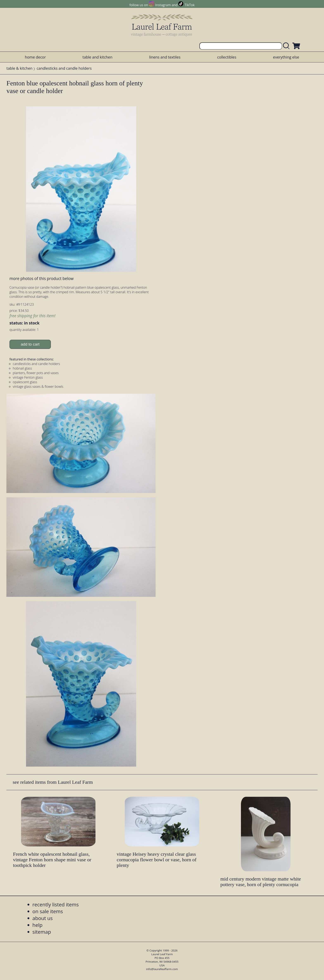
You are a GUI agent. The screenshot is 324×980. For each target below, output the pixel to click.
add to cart (30, 344)
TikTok (190, 5)
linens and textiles (165, 57)
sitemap (42, 932)
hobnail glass (22, 368)
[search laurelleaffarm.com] (287, 46)
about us (43, 918)
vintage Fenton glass (28, 377)
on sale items (48, 911)
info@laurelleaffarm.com (162, 969)
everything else (286, 57)
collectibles (227, 57)
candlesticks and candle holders (64, 68)
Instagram (163, 5)
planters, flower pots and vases (36, 373)
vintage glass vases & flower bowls (38, 386)
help (38, 925)
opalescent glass (25, 382)
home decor (35, 57)
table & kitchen (19, 68)
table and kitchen (97, 57)
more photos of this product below (42, 278)
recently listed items (56, 904)
